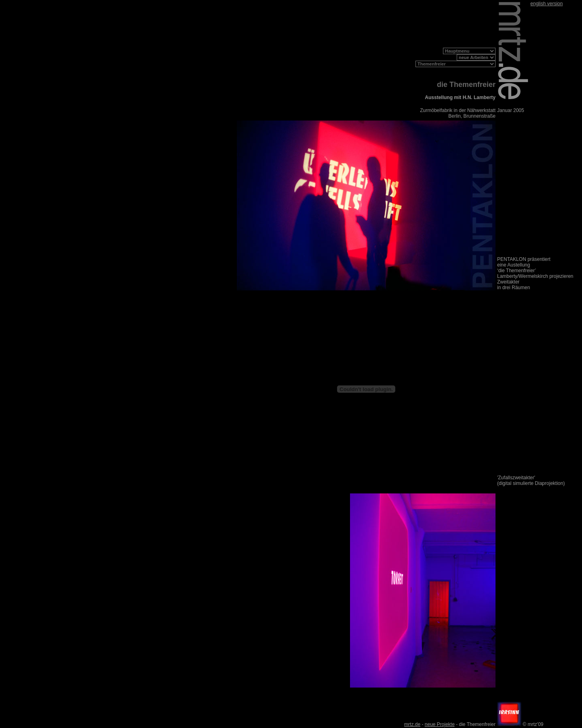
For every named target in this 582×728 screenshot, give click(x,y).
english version (546, 4)
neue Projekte (440, 724)
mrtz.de (412, 724)
